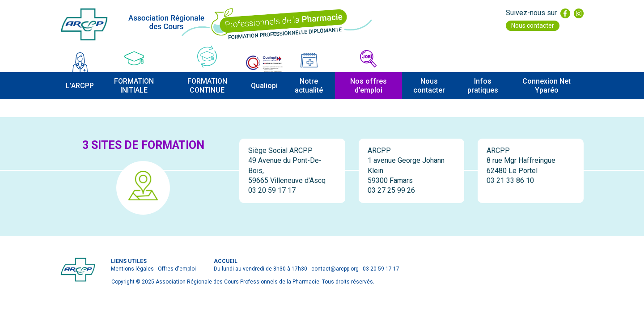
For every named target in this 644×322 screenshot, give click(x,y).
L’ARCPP (80, 86)
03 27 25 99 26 (391, 190)
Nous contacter (533, 25)
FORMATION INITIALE (134, 85)
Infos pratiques (483, 85)
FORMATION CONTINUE (207, 85)
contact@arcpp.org (335, 269)
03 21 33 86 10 (510, 180)
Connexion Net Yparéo (547, 85)
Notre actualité (309, 85)
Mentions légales (132, 269)
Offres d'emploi (177, 269)
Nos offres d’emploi (369, 85)
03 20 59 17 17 (272, 190)
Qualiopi (264, 86)
